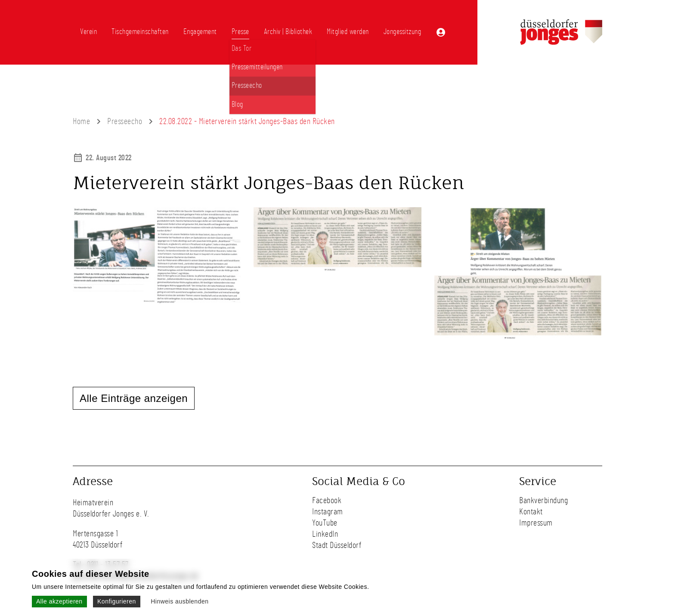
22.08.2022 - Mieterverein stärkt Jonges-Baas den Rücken (247, 121)
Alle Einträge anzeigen (134, 398)
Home (81, 121)
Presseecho (125, 121)
